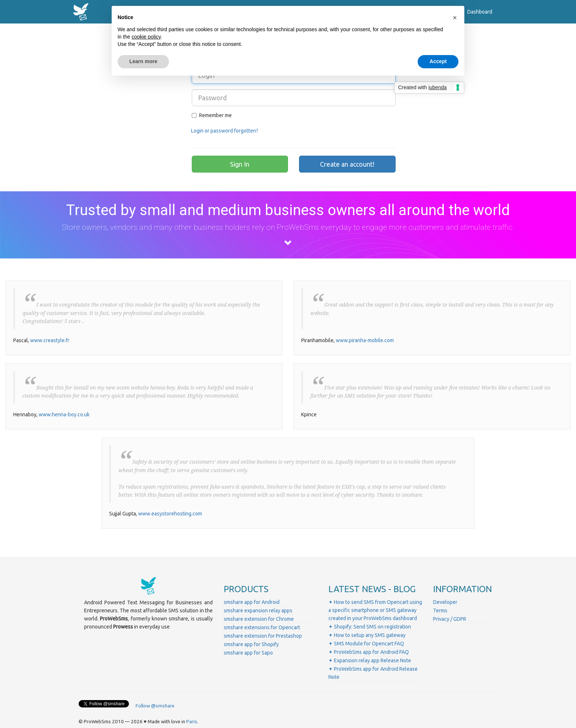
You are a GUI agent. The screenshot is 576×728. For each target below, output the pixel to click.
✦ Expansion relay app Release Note (370, 660)
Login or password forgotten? (225, 131)
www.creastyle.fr (50, 340)
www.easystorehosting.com (170, 514)
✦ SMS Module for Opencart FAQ (366, 644)
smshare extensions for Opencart (262, 627)
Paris (192, 722)
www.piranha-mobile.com (365, 340)
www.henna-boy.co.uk (64, 414)
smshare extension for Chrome (259, 619)
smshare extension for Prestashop (263, 636)
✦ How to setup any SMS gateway (367, 635)
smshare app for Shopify (251, 644)
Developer (445, 602)
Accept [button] (438, 61)
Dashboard (480, 12)
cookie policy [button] (146, 37)
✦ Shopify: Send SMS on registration (370, 627)
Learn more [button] (143, 61)
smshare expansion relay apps (258, 611)
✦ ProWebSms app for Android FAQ (369, 652)
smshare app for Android (252, 602)
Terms (440, 611)
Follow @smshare (155, 706)
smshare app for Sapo (248, 653)
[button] (455, 18)
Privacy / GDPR (450, 619)
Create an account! (347, 164)
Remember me (212, 115)
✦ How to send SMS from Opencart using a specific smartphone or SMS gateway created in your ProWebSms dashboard (375, 610)
